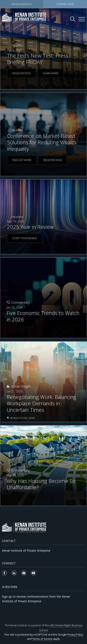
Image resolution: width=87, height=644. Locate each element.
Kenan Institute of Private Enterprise (26, 550)
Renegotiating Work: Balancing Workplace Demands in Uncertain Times (41, 404)
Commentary (20, 302)
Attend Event (65, 4)
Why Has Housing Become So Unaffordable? (41, 484)
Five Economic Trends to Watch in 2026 (43, 316)
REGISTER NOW (21, 73)
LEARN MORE (51, 73)
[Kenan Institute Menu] (82, 19)
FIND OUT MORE (22, 160)
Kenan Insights (22, 4)
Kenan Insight (21, 386)
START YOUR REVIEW (24, 238)
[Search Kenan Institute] (73, 19)
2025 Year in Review (30, 227)
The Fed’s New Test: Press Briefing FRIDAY (38, 59)
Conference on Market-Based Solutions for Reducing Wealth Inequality (42, 142)
